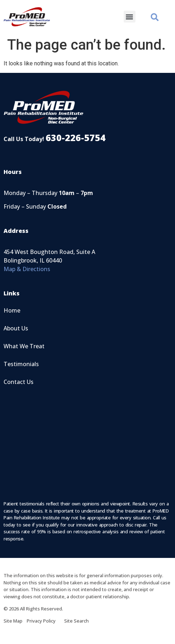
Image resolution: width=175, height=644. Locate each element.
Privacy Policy (45, 621)
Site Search (76, 621)
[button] (130, 17)
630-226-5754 (76, 138)
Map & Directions (27, 269)
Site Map (15, 621)
